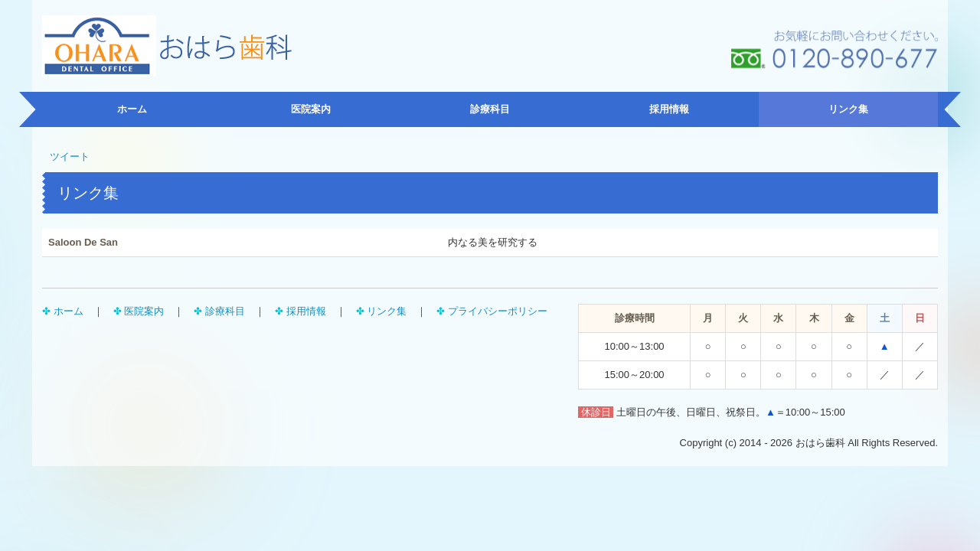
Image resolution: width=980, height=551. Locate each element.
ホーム (132, 109)
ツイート (70, 156)
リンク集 (848, 109)
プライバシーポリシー (498, 311)
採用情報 (669, 109)
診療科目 (490, 109)
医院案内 (311, 109)
